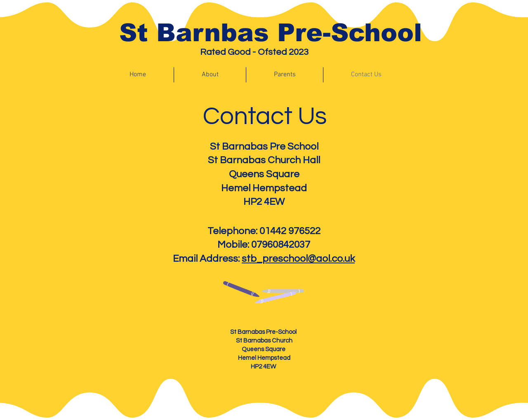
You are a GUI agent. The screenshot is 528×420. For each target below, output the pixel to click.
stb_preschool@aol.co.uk (298, 259)
